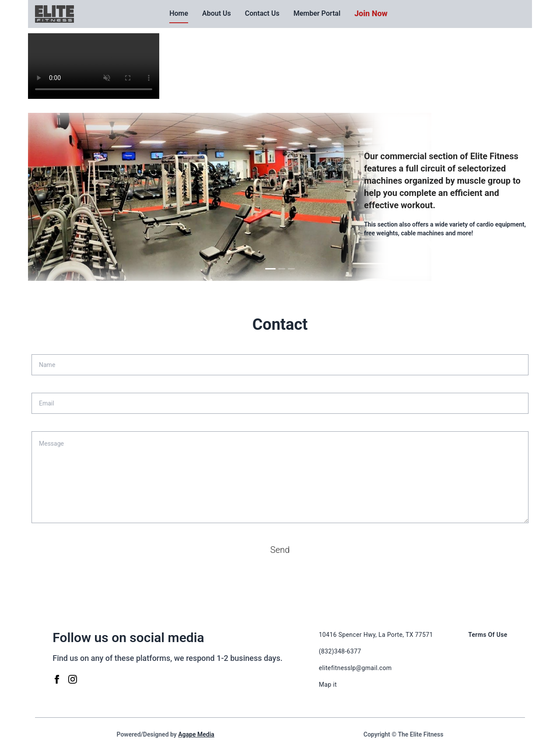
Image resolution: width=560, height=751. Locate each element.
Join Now (371, 13)
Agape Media (196, 734)
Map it (328, 685)
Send (280, 550)
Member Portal (317, 13)
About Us (217, 13)
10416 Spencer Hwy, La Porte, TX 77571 (376, 635)
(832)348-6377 (340, 651)
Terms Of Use (488, 635)
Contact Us (262, 13)
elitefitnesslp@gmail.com (355, 668)
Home (179, 13)
